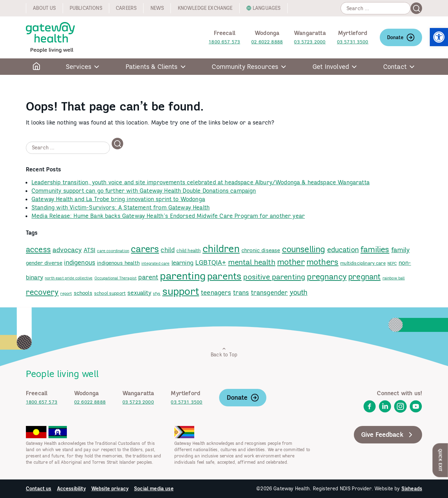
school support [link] (110, 293)
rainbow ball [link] (394, 278)
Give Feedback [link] (388, 435)
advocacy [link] (67, 250)
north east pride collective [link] (69, 278)
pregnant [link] (364, 276)
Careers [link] (126, 8)
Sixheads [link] (412, 489)
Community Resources (245, 67)
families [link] (375, 249)
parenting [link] (183, 276)
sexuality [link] (139, 293)
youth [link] (299, 292)
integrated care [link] (155, 263)
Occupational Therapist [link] (116, 278)
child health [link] (188, 250)
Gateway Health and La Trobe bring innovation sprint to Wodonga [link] (118, 199)
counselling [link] (304, 249)
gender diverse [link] (44, 263)
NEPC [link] (392, 263)
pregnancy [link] (327, 276)
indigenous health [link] (118, 263)
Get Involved (331, 67)
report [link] (66, 293)
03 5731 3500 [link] (353, 42)
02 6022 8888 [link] (267, 42)
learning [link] (183, 263)
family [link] (401, 250)
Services (79, 67)
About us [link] (44, 8)
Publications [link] (86, 8)
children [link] (221, 249)
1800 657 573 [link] (224, 42)
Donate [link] (401, 37)
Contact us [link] (39, 489)
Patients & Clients (152, 67)
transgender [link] (269, 293)
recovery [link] (42, 292)
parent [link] (148, 277)
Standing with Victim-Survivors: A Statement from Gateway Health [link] (121, 207)
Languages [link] (267, 8)
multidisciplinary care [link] (363, 263)
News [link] (157, 8)
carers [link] (145, 249)
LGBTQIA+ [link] (211, 262)
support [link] (181, 291)
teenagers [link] (216, 293)
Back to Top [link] (224, 352)
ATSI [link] (90, 250)
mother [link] (291, 262)
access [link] (38, 249)
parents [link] (224, 276)
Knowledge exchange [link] (205, 8)
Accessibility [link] (71, 489)
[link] (439, 37)
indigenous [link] (80, 262)
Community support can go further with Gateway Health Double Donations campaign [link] (144, 191)
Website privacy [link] (110, 489)
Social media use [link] (154, 489)
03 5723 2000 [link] (310, 42)
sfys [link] (157, 293)
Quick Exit (440, 460)
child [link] (168, 250)
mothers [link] (323, 262)
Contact (395, 67)
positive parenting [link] (274, 277)
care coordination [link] (113, 251)
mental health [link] (252, 262)
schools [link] (83, 293)
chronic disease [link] (261, 250)
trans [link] (241, 293)
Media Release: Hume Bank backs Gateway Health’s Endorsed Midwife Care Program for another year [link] (168, 216)
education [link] (343, 250)
